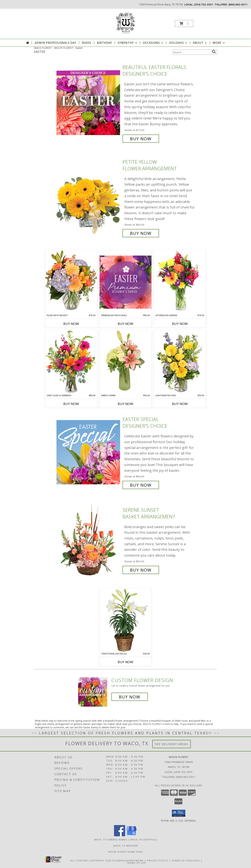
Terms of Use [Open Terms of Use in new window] (136, 863)
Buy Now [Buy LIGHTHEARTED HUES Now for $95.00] (180, 404)
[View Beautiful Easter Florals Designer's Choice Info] (89, 103)
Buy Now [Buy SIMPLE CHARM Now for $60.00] (125, 404)
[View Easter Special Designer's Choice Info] (89, 452)
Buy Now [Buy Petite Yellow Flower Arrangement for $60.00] (141, 233)
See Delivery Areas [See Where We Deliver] (172, 744)
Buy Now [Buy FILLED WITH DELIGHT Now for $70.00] (71, 324)
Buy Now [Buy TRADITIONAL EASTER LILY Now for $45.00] (125, 662)
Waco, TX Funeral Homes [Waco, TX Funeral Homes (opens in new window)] (111, 839)
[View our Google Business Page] (131, 835)
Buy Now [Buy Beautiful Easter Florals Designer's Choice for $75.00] (141, 139)
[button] (184, 23)
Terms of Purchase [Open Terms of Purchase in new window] (186, 860)
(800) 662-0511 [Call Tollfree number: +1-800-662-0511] (186, 777)
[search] (214, 52)
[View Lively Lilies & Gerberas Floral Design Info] (71, 362)
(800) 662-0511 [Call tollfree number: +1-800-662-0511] (238, 4)
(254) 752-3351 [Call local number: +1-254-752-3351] (204, 4)
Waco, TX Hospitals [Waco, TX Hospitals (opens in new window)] (144, 839)
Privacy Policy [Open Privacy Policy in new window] (158, 860)
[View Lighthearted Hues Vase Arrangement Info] (180, 362)
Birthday (104, 43)
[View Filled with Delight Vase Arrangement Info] (71, 282)
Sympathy (128, 43)
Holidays (178, 43)
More (219, 43)
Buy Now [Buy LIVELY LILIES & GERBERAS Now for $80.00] (71, 404)
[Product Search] (192, 52)
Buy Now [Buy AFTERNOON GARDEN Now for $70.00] (180, 324)
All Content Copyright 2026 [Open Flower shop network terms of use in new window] (91, 860)
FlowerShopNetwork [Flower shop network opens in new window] (128, 860)
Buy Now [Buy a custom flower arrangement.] (130, 697)
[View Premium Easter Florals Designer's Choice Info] (125, 282)
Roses (87, 43)
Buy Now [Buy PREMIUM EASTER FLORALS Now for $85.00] (125, 324)
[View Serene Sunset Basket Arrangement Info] (89, 540)
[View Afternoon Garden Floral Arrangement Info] (180, 282)
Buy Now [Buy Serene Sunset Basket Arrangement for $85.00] (141, 570)
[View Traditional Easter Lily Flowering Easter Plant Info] (125, 620)
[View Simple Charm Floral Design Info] (125, 362)
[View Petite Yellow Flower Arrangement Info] (89, 198)
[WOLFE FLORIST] (125, 22)
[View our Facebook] (120, 835)
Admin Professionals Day (55, 43)
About (200, 43)
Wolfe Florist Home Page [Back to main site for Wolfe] (125, 852)
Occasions (153, 43)
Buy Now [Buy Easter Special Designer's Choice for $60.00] (141, 485)
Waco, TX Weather (126, 845)
